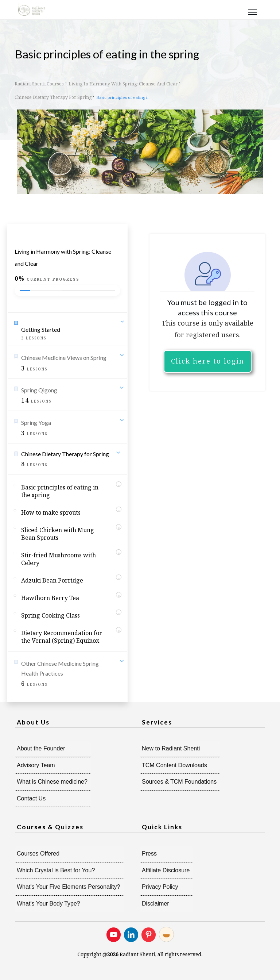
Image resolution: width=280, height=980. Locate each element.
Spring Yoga (36, 422)
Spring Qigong (39, 390)
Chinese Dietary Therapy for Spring (65, 454)
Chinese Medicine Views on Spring (64, 358)
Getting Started (41, 329)
